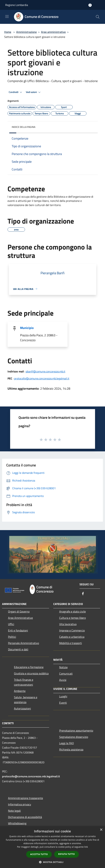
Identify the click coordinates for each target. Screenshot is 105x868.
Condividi (16, 92)
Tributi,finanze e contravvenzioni (24, 682)
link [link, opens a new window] (86, 847)
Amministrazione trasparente (26, 798)
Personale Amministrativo (23, 643)
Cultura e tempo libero (73, 618)
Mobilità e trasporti (71, 643)
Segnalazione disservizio (74, 737)
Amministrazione (26, 32)
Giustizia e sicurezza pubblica (31, 673)
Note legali (14, 811)
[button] (53, 862)
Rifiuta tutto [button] (66, 854)
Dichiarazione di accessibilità (25, 817)
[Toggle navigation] (7, 16)
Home (8, 32)
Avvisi (63, 680)
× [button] (101, 830)
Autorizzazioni (22, 708)
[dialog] (52, 847)
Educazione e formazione (29, 667)
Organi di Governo (19, 611)
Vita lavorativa (68, 624)
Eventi (63, 703)
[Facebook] (83, 594)
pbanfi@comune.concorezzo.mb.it (46, 371)
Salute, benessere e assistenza (26, 700)
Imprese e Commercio (72, 630)
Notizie (63, 667)
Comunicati (66, 674)
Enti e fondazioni (18, 630)
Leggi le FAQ (67, 743)
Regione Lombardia (17, 5)
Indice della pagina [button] (23, 127)
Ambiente (20, 691)
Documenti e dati (18, 649)
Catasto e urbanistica (72, 637)
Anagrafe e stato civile (73, 611)
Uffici (11, 624)
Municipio (27, 328)
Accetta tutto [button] (39, 854)
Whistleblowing (17, 823)
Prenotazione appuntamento (76, 731)
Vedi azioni (34, 92)
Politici (12, 637)
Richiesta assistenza (71, 749)
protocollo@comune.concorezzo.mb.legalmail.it (42, 378)
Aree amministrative (53, 32)
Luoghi (63, 696)
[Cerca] (98, 17)
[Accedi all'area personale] (90, 5)
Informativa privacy (20, 804)
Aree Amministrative (20, 618)
